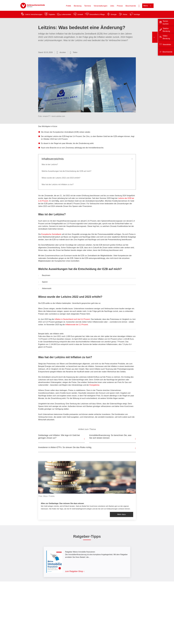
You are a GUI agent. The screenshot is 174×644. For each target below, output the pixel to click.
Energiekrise (94, 385)
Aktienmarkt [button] (45, 289)
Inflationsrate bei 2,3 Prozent (77, 325)
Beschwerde (131, 6)
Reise (125, 14)
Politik (69, 6)
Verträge (137, 14)
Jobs (112, 6)
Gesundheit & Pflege (97, 14)
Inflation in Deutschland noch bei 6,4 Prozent (72, 319)
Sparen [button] (43, 282)
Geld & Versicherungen (34, 14)
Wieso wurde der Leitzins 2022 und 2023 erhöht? (61, 178)
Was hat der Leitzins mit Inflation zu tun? (58, 184)
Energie (114, 14)
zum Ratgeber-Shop (74, 571)
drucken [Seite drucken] (63, 52)
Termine (88, 6)
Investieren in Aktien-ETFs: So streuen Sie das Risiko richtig (65, 447)
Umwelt (80, 14)
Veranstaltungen (100, 6)
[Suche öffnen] (139, 6)
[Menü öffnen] (148, 6)
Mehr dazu (122, 514)
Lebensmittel (66, 14)
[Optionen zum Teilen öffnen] (74, 52)
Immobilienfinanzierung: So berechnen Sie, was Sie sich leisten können (110, 437)
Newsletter (167, 44)
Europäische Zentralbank (51, 234)
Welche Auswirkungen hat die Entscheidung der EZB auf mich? (66, 171)
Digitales (52, 14)
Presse (120, 6)
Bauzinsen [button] (44, 276)
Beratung (78, 6)
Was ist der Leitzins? (50, 164)
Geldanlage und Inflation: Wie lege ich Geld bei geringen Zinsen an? (59, 437)
